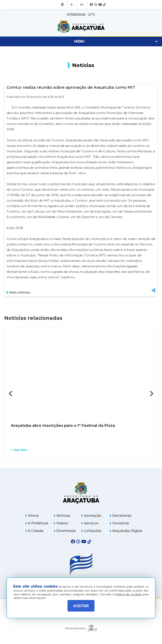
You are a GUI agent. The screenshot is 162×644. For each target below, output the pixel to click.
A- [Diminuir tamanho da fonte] (72, 5)
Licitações (91, 531)
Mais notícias (18, 292)
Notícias (62, 516)
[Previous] (11, 394)
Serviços (90, 523)
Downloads (65, 531)
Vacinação (91, 516)
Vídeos (61, 523)
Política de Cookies (128, 591)
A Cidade (34, 531)
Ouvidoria (119, 523)
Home (32, 516)
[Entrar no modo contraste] (63, 5)
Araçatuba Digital (126, 531)
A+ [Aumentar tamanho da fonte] (82, 5)
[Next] (151, 394)
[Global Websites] (81, 627)
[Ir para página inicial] (81, 27)
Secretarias (120, 516)
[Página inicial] (81, 493)
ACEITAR (81, 606)
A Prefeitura (37, 523)
